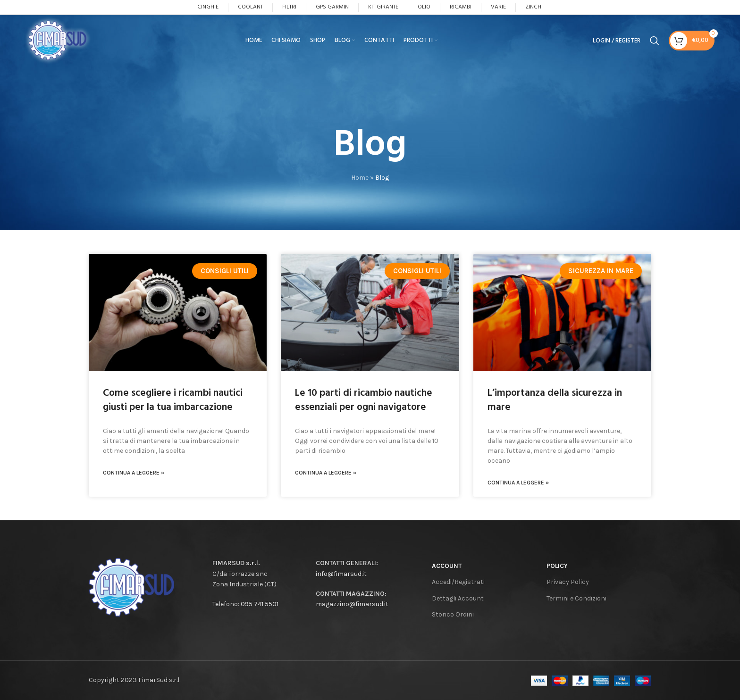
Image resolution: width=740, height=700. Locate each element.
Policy (557, 566)
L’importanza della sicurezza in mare (555, 400)
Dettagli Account (458, 598)
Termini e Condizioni (576, 598)
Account (447, 566)
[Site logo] (65, 45)
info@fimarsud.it (341, 574)
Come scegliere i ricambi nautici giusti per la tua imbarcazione (173, 400)
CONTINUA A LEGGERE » (134, 473)
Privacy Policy (568, 582)
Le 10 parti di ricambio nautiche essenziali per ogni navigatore (364, 400)
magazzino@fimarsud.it (352, 604)
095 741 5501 (260, 604)
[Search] (655, 46)
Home (360, 178)
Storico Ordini (453, 614)
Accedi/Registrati (458, 582)
